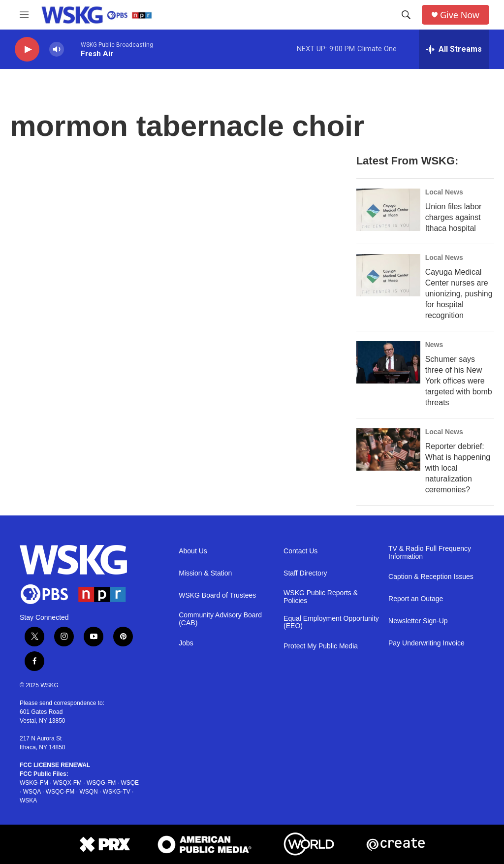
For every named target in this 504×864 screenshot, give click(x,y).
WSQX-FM (67, 783)
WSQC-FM (60, 792)
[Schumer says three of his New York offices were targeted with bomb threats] (388, 362)
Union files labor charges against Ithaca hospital (454, 217)
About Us (193, 551)
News (434, 345)
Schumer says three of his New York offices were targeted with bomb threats (459, 381)
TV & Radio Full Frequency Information (430, 553)
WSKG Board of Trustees (217, 595)
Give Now (460, 15)
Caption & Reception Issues (431, 577)
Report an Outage (416, 599)
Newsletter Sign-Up (418, 621)
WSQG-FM (101, 783)
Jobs (186, 643)
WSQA (32, 792)
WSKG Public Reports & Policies (321, 597)
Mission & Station (205, 573)
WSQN (88, 792)
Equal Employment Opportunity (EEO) (331, 623)
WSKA (28, 800)
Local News (444, 192)
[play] (27, 49)
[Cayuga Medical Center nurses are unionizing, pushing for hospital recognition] (388, 275)
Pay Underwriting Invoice (426, 643)
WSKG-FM (34, 783)
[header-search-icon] (406, 15)
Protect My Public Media (321, 646)
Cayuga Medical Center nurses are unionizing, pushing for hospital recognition (459, 294)
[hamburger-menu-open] (24, 15)
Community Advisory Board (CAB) (220, 619)
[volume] (57, 49)
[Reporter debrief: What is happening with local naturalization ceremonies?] (388, 449)
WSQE (130, 783)
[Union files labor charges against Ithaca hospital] (388, 210)
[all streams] (454, 49)
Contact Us (300, 551)
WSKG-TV (117, 792)
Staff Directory (305, 573)
